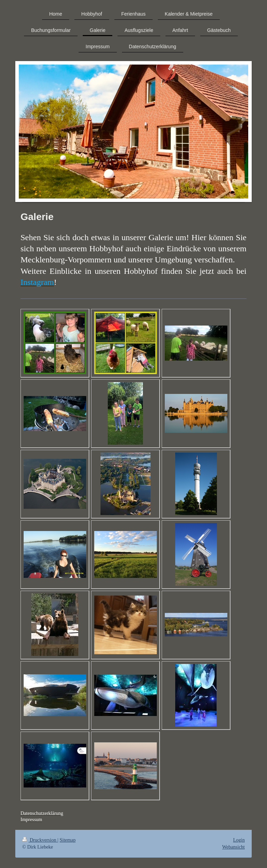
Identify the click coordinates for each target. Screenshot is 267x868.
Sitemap (68, 840)
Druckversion (40, 840)
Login (239, 840)
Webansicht (233, 847)
